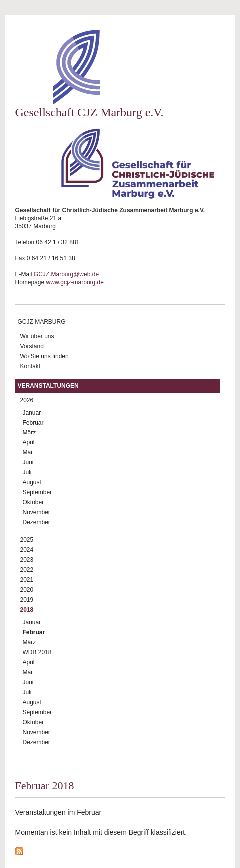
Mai (28, 452)
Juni (28, 462)
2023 (27, 560)
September (38, 492)
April (29, 442)
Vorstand (32, 346)
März (30, 433)
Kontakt (31, 366)
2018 (27, 610)
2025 (27, 540)
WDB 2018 (37, 652)
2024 (27, 550)
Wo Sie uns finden (45, 356)
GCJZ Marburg (42, 322)
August (32, 482)
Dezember (37, 522)
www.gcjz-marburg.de (75, 282)
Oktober (34, 502)
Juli (27, 472)
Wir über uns (37, 336)
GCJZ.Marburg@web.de (66, 274)
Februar (33, 423)
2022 (27, 570)
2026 (27, 400)
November (37, 512)
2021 (27, 580)
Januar (32, 413)
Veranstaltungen (48, 386)
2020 (27, 590)
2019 (27, 600)
